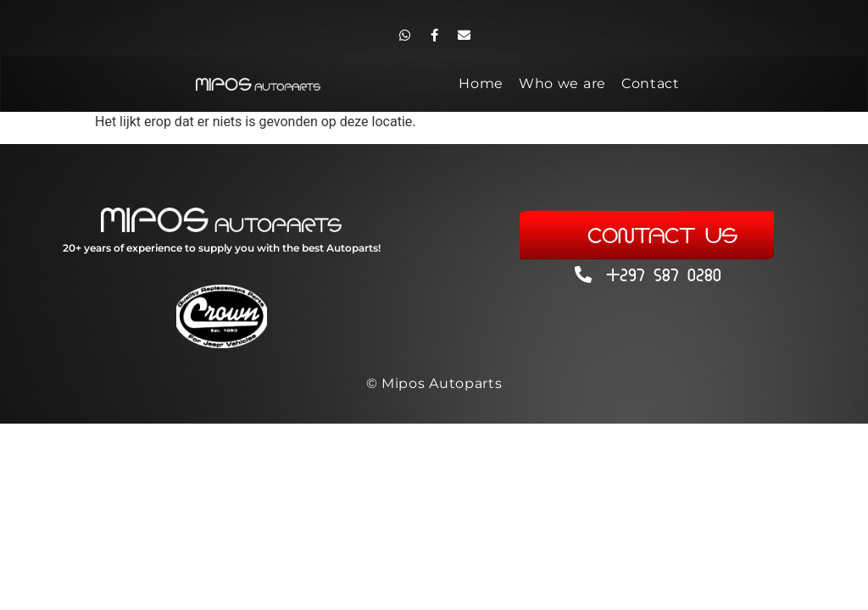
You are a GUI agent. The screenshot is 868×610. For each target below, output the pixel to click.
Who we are (562, 83)
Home (481, 83)
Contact (651, 83)
